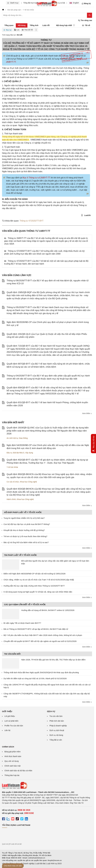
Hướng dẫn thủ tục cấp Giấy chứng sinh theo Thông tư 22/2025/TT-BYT (34, 586)
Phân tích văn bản (57, 721)
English (74, 3)
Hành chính (11, 499)
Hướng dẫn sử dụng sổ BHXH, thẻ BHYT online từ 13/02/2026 (48, 610)
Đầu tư (9, 453)
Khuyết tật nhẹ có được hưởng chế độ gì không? (24, 530)
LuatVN (86, 215)
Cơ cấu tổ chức (13, 482)
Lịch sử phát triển (11, 721)
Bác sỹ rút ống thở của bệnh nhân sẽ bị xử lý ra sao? (26, 542)
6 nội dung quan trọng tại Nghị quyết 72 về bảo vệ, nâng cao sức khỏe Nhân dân (38, 592)
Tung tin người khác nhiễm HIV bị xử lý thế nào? (24, 518)
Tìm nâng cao (85, 20)
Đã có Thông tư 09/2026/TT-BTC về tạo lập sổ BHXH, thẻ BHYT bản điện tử (36, 629)
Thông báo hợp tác (12, 775)
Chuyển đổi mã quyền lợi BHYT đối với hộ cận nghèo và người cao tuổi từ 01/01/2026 (40, 641)
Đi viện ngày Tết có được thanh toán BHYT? (22, 623)
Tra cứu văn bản (56, 716)
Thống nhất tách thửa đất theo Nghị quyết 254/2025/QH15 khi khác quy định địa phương (41, 672)
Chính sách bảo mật (12, 766)
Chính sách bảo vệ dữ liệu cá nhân (18, 771)
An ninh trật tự (12, 438)
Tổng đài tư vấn (56, 740)
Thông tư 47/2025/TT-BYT (32, 221)
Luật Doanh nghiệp (27, 864)
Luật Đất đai (40, 864)
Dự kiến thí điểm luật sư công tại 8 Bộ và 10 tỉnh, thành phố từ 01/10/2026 (35, 678)
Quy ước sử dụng (12, 761)
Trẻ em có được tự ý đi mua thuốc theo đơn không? (25, 536)
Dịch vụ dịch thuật (57, 730)
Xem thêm (87, 413)
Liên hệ (7, 730)
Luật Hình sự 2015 (54, 864)
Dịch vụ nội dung (56, 735)
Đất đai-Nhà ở (19, 453)
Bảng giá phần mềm (12, 752)
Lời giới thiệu (10, 716)
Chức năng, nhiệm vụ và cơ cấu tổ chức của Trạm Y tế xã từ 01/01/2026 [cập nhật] (39, 580)
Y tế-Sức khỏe (12, 467)
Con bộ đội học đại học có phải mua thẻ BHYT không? (27, 524)
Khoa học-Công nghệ (28, 482)
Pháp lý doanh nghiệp (58, 726)
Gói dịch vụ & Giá (58, 3)
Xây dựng (29, 453)
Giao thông (23, 438)
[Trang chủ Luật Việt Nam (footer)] (47, 785)
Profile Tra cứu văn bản (14, 726)
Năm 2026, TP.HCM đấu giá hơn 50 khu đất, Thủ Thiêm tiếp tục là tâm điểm (53, 660)
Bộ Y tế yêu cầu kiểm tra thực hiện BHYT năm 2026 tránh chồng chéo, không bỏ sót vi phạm (43, 635)
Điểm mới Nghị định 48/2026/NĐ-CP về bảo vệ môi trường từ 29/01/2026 (34, 574)
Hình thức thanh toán (13, 756)
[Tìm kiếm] (89, 15)
